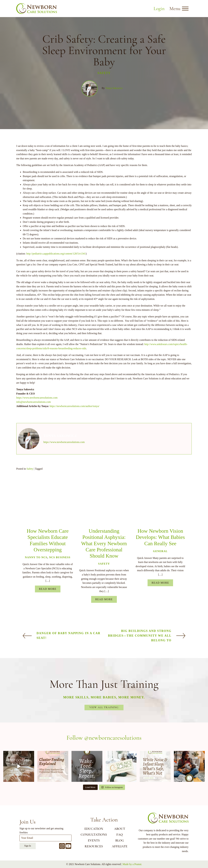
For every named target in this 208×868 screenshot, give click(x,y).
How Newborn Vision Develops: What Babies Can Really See (160, 537)
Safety (104, 73)
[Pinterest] (51, 498)
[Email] (35, 498)
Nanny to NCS (36, 557)
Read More (48, 589)
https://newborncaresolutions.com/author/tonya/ (74, 406)
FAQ (120, 835)
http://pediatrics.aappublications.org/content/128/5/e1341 (56, 254)
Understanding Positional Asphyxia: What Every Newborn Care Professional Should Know (104, 543)
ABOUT (120, 829)
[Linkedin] (43, 498)
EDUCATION (94, 829)
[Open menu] (185, 9)
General (160, 551)
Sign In (28, 846)
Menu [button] (175, 9)
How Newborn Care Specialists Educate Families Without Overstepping (48, 540)
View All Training (104, 707)
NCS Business (60, 557)
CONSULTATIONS (94, 835)
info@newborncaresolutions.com (33, 402)
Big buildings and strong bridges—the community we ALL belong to (140, 636)
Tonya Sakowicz (114, 88)
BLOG (120, 841)
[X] (19, 498)
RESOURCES (94, 846)
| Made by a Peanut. (132, 864)
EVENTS (94, 841)
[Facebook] (27, 498)
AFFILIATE (120, 846)
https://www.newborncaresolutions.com (37, 398)
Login (159, 9)
